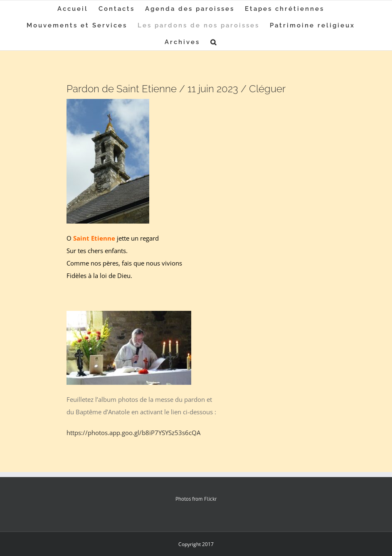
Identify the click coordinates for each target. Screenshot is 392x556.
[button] (214, 42)
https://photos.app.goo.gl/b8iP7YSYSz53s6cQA (133, 433)
